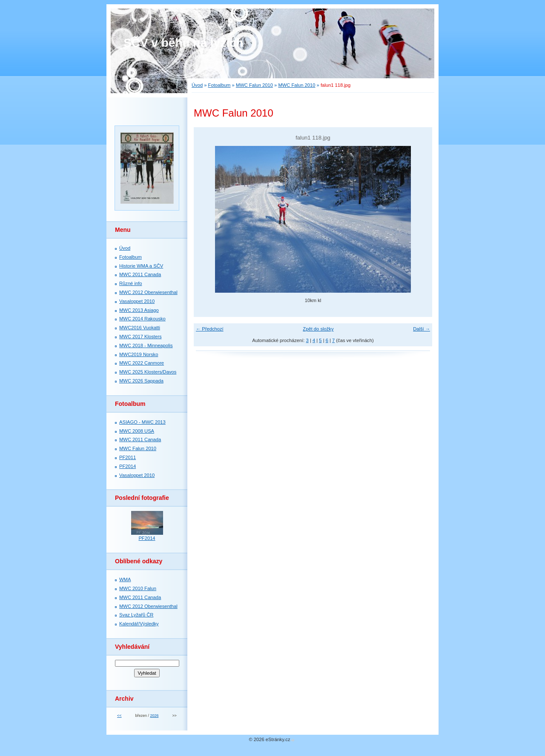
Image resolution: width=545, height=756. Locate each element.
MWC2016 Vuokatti (140, 328)
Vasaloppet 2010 (137, 301)
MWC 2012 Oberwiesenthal (148, 292)
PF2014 (128, 466)
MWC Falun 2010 (254, 85)
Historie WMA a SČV (141, 266)
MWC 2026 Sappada (141, 381)
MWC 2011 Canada (140, 274)
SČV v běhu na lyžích (184, 43)
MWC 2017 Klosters (140, 337)
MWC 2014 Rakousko (142, 319)
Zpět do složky (318, 329)
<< (119, 716)
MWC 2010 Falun (138, 588)
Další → (422, 329)
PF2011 (128, 457)
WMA (125, 579)
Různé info (131, 283)
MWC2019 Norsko (139, 354)
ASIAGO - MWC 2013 (142, 422)
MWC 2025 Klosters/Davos (148, 372)
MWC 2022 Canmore (142, 363)
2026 (154, 716)
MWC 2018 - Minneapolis (146, 345)
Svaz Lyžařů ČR (136, 615)
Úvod (197, 85)
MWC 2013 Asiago (139, 310)
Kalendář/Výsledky (139, 624)
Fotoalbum (219, 85)
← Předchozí (210, 329)
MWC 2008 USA (137, 431)
